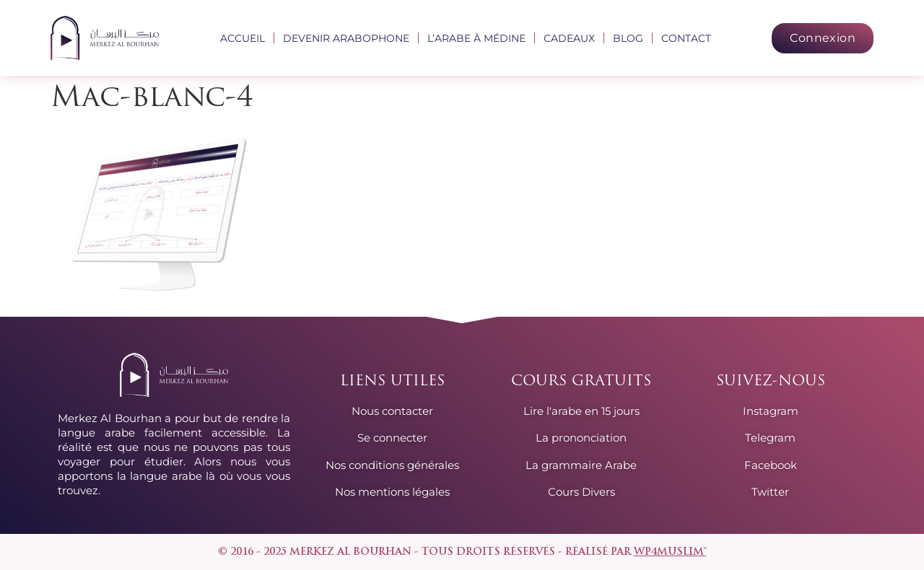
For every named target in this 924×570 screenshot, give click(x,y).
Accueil (243, 38)
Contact (686, 38)
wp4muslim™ (670, 552)
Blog (628, 38)
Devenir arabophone (346, 38)
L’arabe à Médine (476, 38)
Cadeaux (569, 38)
